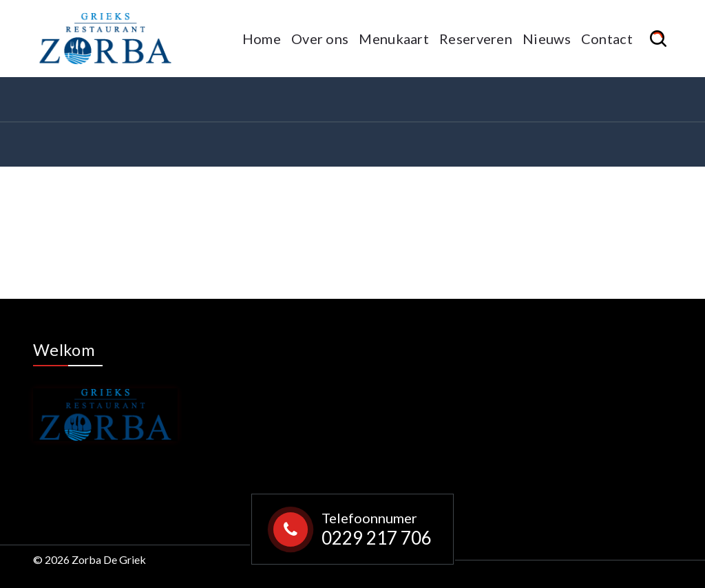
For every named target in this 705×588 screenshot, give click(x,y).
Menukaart (394, 39)
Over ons (320, 39)
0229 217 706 (377, 538)
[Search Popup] (661, 39)
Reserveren (476, 39)
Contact (607, 39)
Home (262, 39)
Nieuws (547, 39)
